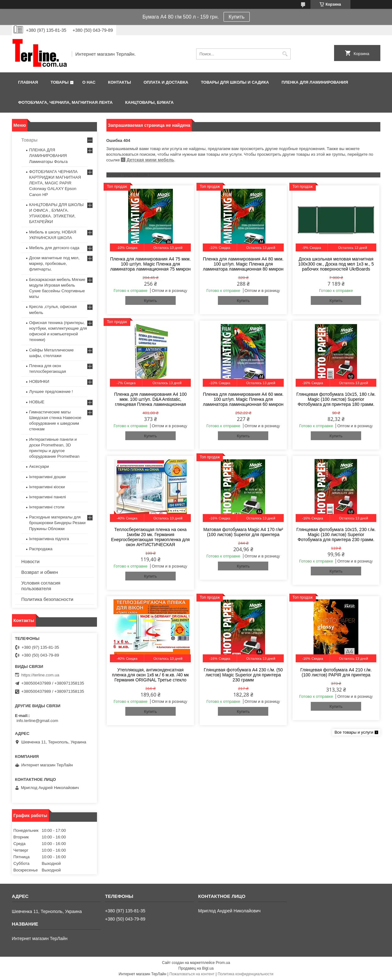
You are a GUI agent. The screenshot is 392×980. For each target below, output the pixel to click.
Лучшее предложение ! (51, 392)
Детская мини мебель (150, 160)
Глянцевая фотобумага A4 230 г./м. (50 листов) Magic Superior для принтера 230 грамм (243, 675)
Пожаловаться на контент (192, 974)
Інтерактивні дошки (48, 477)
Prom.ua (223, 963)
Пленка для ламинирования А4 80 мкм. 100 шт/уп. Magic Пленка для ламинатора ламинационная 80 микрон (243, 264)
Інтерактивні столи (47, 507)
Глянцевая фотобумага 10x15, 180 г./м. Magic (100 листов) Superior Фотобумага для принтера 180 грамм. (336, 399)
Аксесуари (39, 466)
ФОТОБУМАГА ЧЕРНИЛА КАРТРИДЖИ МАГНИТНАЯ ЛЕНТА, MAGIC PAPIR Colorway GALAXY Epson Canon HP (55, 183)
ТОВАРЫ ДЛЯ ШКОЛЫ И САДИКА (235, 82)
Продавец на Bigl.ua (196, 968)
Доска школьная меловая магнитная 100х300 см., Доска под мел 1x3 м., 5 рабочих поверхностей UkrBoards (336, 264)
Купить (237, 17)
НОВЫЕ (37, 402)
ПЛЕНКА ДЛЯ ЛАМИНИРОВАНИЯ (315, 82)
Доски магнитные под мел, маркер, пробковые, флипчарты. (54, 263)
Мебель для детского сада (54, 248)
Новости (31, 561)
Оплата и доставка (166, 82)
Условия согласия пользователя (41, 586)
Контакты (119, 82)
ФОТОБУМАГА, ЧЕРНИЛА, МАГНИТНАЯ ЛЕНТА (65, 102)
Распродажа (41, 549)
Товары (60, 82)
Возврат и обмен (40, 572)
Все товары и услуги (354, 732)
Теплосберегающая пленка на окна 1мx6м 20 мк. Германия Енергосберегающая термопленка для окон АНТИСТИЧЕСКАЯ (151, 537)
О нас (89, 82)
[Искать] (285, 54)
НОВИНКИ (39, 381)
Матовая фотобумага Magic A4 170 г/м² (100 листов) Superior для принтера (243, 532)
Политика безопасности (47, 599)
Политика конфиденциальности (245, 974)
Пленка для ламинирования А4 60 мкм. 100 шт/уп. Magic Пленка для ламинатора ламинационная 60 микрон (243, 399)
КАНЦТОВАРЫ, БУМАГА (150, 102)
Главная (28, 82)
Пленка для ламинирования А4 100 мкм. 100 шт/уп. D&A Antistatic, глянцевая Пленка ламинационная (150, 399)
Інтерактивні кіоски (47, 487)
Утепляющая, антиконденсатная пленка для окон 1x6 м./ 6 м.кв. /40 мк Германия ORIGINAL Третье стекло (151, 675)
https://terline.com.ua (40, 675)
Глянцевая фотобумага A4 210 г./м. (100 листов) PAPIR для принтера (336, 672)
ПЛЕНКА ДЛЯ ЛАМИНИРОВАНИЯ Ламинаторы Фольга (48, 156)
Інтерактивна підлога (49, 539)
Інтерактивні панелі (48, 497)
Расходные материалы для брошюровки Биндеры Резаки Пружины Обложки (57, 523)
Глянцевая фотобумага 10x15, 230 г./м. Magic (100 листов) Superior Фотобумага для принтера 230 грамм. (336, 535)
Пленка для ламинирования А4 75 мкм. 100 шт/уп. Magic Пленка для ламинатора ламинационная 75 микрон (151, 264)
